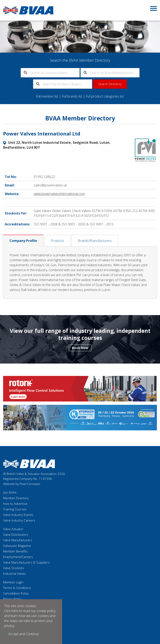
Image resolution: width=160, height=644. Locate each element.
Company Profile (23, 240)
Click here (11, 611)
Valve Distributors (16, 534)
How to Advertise (15, 503)
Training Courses (15, 509)
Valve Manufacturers (18, 540)
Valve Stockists (14, 568)
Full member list (47, 96)
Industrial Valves (15, 573)
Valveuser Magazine (17, 545)
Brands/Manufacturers (95, 240)
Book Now (80, 347)
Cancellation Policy (16, 593)
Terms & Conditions (17, 587)
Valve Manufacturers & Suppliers (26, 562)
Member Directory (16, 498)
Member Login (13, 582)
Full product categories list (105, 96)
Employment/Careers (18, 557)
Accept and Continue (24, 634)
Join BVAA (10, 492)
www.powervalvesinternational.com (60, 194)
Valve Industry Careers (19, 520)
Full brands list (72, 96)
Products (57, 240)
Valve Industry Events (18, 514)
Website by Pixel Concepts (22, 484)
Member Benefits (15, 551)
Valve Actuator (13, 529)
